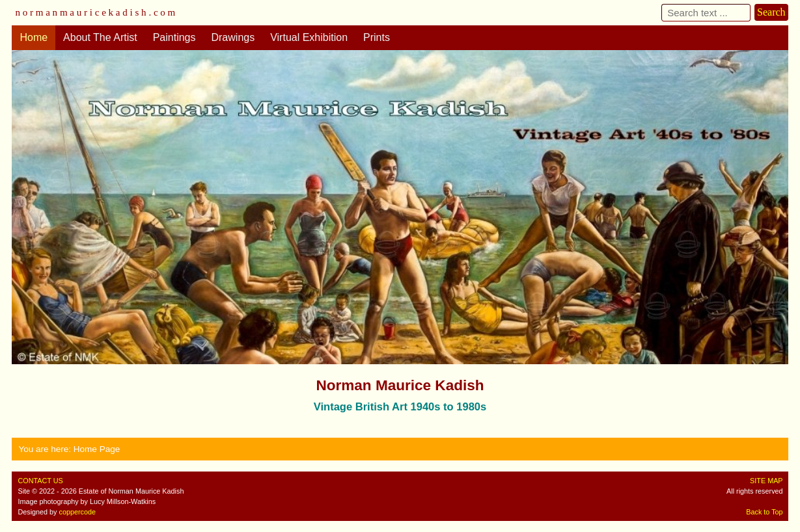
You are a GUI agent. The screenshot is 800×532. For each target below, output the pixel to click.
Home (34, 37)
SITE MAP (766, 481)
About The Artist (100, 37)
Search (771, 12)
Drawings (233, 37)
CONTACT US (40, 481)
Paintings (174, 37)
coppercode (78, 512)
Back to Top (764, 512)
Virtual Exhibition (309, 37)
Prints (377, 37)
